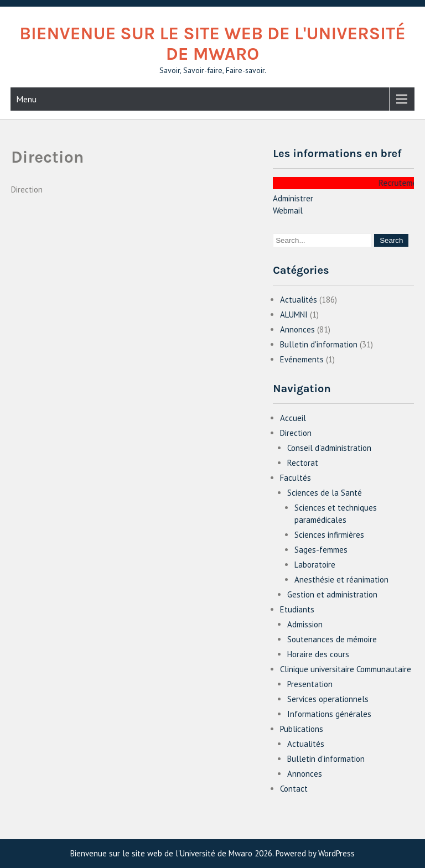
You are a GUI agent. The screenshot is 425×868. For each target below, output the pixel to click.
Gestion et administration (332, 594)
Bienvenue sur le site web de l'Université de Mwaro (212, 44)
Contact (294, 789)
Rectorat (303, 463)
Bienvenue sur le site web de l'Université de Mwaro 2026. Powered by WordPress (212, 853)
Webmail (288, 210)
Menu (26, 99)
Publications (302, 729)
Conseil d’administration (329, 448)
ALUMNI (294, 315)
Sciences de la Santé (325, 493)
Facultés (296, 478)
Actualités (299, 300)
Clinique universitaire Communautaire (346, 669)
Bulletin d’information (326, 759)
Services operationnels (328, 699)
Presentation (310, 684)
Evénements (302, 359)
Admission (305, 624)
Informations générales (329, 714)
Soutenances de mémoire (332, 639)
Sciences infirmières (329, 535)
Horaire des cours (318, 654)
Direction (296, 433)
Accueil (293, 418)
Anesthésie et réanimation (341, 579)
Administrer (293, 198)
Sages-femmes (321, 550)
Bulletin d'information (319, 344)
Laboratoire (315, 565)
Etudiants (297, 609)
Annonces (297, 329)
